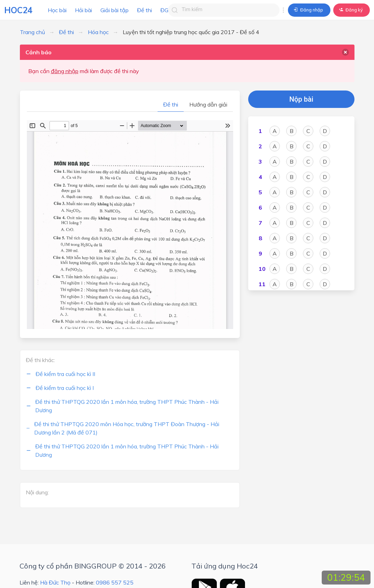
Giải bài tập (115, 10)
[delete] (345, 52)
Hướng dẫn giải (208, 104)
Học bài (57, 10)
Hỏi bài (83, 10)
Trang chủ (32, 32)
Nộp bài (301, 99)
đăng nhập (65, 71)
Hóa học (98, 32)
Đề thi (144, 10)
